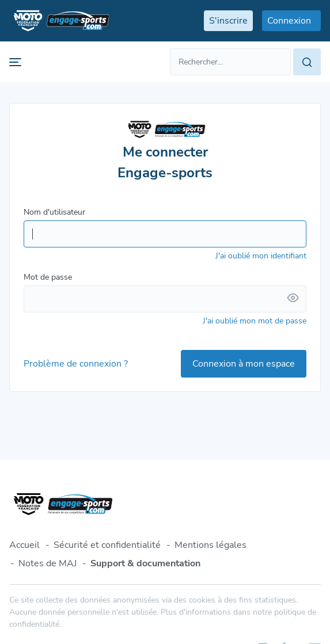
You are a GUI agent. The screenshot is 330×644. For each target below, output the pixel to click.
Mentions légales (210, 545)
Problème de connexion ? (76, 364)
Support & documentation (145, 563)
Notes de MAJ (48, 563)
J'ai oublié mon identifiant (261, 256)
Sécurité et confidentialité (107, 545)
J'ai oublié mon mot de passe (255, 321)
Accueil (24, 545)
